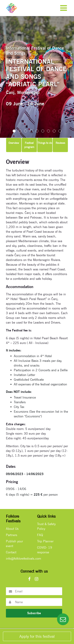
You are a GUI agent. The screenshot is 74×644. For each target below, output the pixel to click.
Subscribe (34, 613)
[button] (14, 131)
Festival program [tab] (29, 145)
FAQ (40, 535)
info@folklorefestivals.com (23, 559)
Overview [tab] (14, 143)
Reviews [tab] (60, 143)
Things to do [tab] (45, 143)
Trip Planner (45, 541)
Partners (12, 535)
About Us (12, 529)
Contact (11, 552)
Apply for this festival (37, 636)
